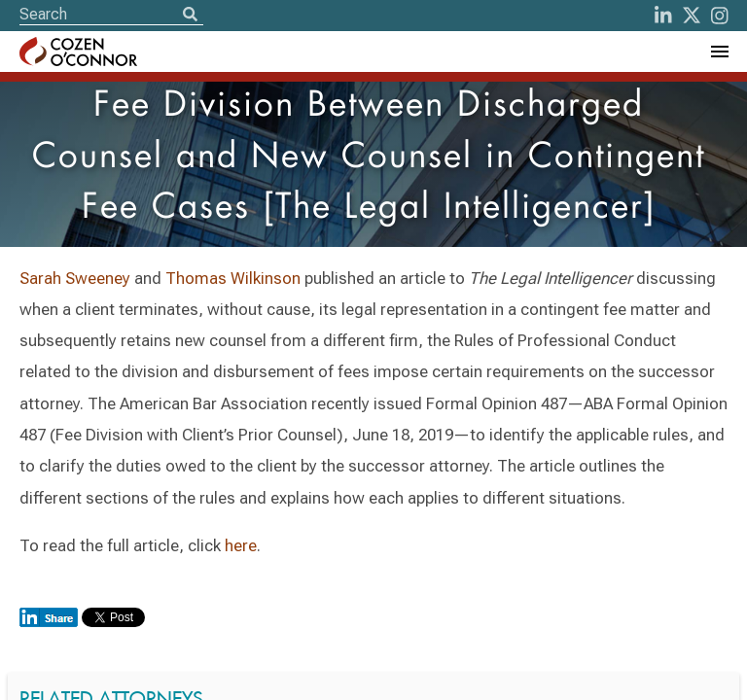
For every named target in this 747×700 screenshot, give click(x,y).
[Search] (190, 16)
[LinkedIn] (663, 16)
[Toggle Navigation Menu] (719, 52)
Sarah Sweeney (77, 278)
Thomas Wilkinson (233, 278)
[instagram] (720, 16)
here (241, 545)
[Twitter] (692, 16)
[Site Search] (111, 14)
